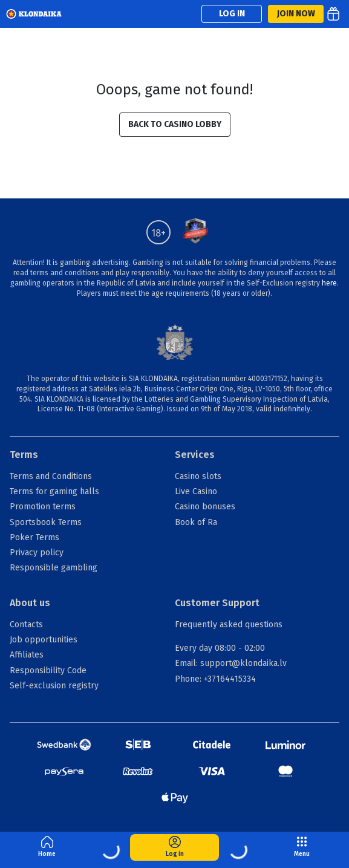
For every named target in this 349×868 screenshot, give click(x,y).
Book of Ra (196, 522)
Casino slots (198, 476)
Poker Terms (34, 537)
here (329, 283)
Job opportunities (44, 640)
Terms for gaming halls (54, 491)
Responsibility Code (48, 671)
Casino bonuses (205, 507)
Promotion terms (43, 507)
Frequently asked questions (229, 625)
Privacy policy (37, 553)
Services (195, 455)
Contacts (26, 625)
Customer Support (217, 603)
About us (30, 603)
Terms (24, 455)
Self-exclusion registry (54, 686)
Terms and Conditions (51, 476)
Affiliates (27, 655)
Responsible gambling (54, 568)
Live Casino (196, 491)
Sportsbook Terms (46, 522)
